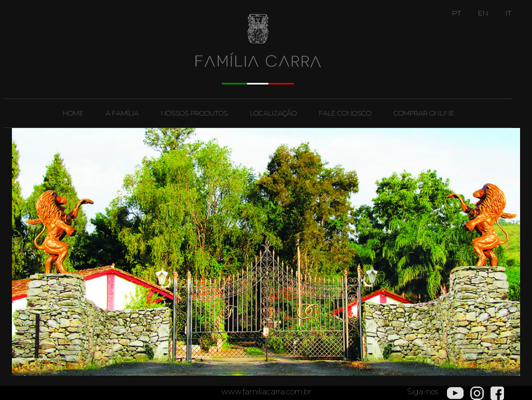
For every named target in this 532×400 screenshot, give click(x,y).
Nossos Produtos (194, 113)
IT (508, 13)
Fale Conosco (345, 113)
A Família (122, 113)
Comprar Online (424, 113)
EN (483, 13)
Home (73, 113)
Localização (273, 113)
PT (457, 13)
